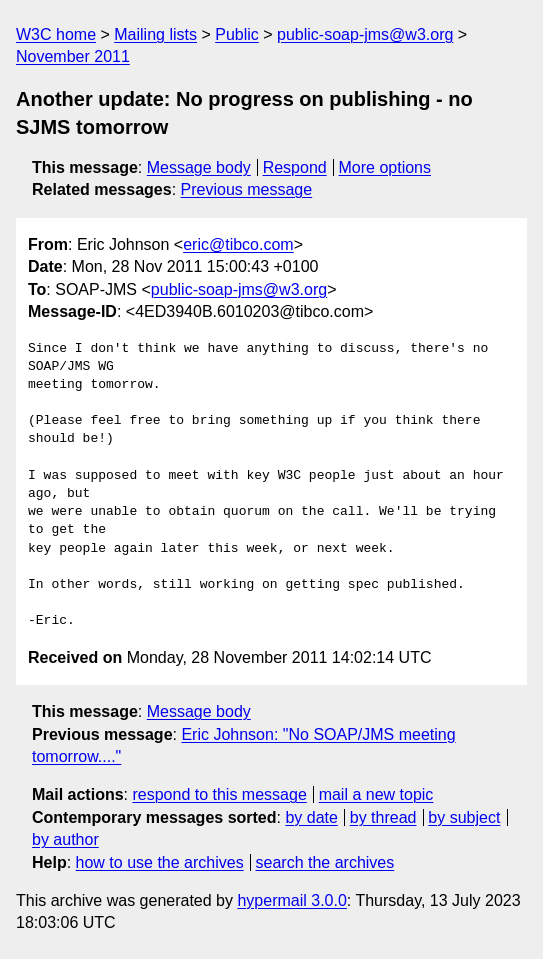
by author (65, 839)
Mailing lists (155, 34)
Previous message (247, 189)
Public (237, 34)
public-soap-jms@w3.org (365, 34)
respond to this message (219, 794)
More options (385, 167)
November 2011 (73, 56)
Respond (295, 167)
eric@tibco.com (238, 244)
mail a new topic (376, 794)
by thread (383, 817)
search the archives (325, 862)
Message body (199, 167)
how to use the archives (160, 862)
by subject (464, 817)
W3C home (56, 34)
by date (311, 817)
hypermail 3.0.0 (291, 900)
